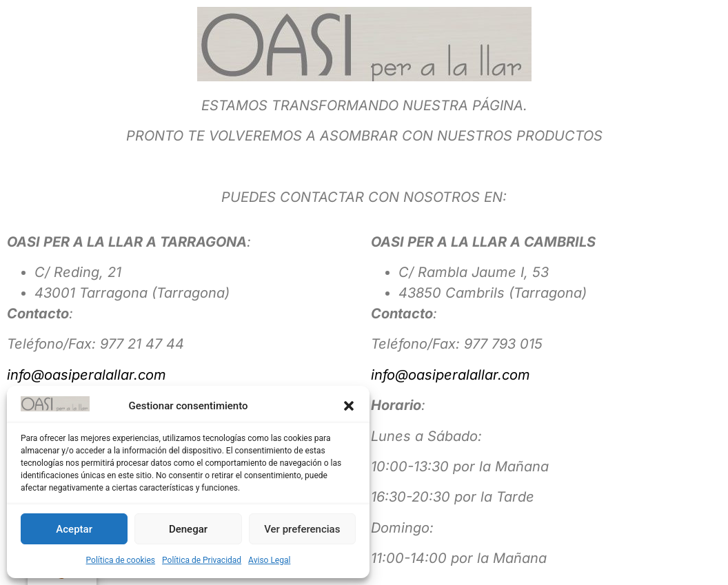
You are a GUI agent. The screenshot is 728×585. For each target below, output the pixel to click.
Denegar (188, 529)
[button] (349, 406)
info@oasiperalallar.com (87, 375)
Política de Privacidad (202, 560)
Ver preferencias (302, 529)
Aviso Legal (269, 560)
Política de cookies (121, 560)
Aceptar (74, 529)
